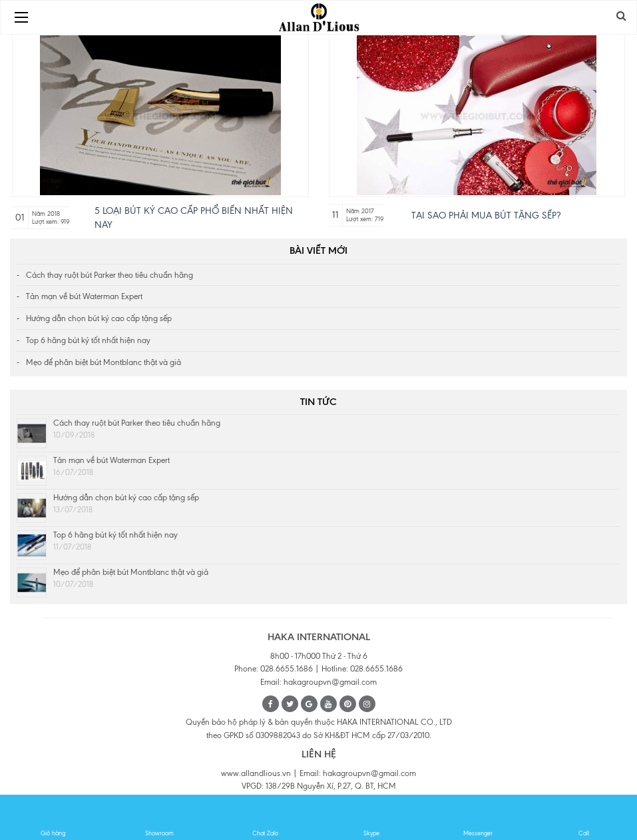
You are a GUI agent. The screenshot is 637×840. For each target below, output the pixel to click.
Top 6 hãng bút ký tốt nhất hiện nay (88, 340)
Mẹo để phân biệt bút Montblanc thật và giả (104, 362)
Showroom (159, 818)
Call (584, 818)
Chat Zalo (266, 818)
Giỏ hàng (53, 818)
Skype (371, 818)
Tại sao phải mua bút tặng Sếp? (486, 215)
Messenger (478, 818)
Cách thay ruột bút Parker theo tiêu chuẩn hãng (109, 275)
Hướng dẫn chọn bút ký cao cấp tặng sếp (99, 318)
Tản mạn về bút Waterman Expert (84, 296)
